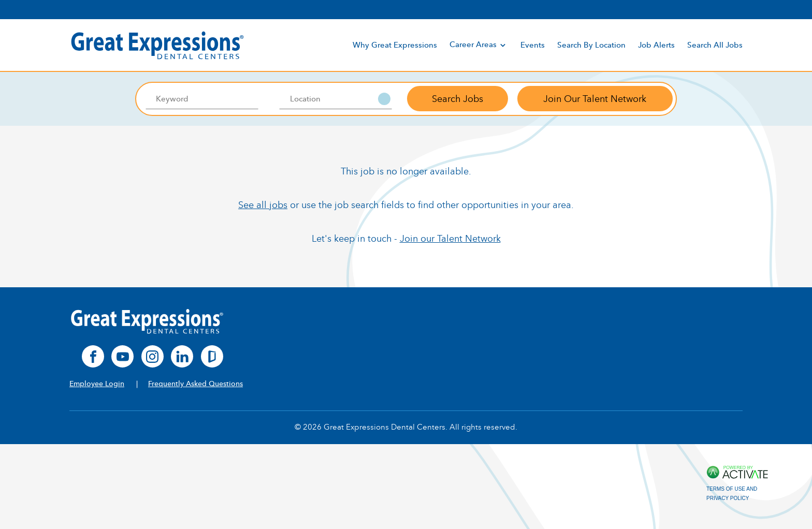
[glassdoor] (212, 356)
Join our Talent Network (450, 239)
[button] (384, 99)
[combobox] (336, 99)
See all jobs (263, 205)
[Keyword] (202, 99)
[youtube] (122, 356)
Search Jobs (458, 99)
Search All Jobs (715, 45)
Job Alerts (656, 45)
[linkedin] (182, 356)
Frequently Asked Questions (195, 384)
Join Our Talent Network (595, 99)
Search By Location (591, 45)
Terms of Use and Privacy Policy (732, 494)
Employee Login (97, 384)
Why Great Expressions (395, 45)
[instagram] (153, 356)
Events (533, 45)
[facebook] (93, 356)
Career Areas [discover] (479, 45)
